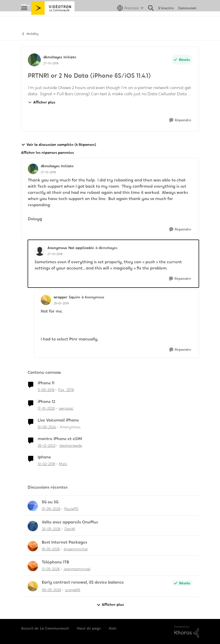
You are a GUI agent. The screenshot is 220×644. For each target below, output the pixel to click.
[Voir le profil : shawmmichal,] (33, 546)
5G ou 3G (50, 502)
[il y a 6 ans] (46, 390)
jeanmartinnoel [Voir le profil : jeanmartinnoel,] (77, 569)
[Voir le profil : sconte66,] (33, 586)
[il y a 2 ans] (47, 427)
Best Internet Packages (64, 542)
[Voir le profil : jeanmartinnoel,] (33, 566)
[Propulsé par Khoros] (187, 632)
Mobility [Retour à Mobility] (30, 34)
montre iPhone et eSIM (60, 439)
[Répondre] (180, 120)
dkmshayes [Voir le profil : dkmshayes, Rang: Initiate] (53, 57)
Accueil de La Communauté (45, 628)
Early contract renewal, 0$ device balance (83, 582)
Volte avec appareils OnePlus (70, 522)
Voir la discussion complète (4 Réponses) (59, 145)
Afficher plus (42, 102)
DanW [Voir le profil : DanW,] (70, 529)
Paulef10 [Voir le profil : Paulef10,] (71, 509)
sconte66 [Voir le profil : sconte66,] (73, 590)
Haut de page (89, 628)
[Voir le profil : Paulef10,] (33, 506)
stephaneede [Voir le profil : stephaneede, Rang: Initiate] (71, 445)
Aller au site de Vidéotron (46, 6)
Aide (113, 628)
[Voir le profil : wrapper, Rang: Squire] (46, 300)
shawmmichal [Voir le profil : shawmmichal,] (76, 549)
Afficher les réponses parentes (47, 153)
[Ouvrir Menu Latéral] (24, 19)
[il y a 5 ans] (46, 408)
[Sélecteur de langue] (130, 19)
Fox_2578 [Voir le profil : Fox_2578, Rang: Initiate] (66, 390)
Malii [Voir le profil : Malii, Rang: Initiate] (63, 464)
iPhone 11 (46, 383)
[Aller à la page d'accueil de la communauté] (53, 19)
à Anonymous (93, 297)
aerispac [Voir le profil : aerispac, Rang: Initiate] (66, 408)
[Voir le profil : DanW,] (33, 526)
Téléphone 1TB (55, 562)
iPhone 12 (46, 402)
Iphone (44, 457)
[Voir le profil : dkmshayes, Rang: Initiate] (34, 60)
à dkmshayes (106, 248)
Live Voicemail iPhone (58, 420)
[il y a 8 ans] (46, 464)
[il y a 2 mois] (51, 509)
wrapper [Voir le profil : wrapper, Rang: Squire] (61, 297)
